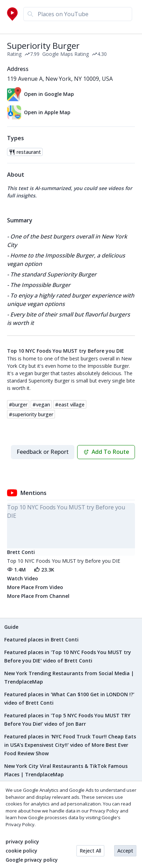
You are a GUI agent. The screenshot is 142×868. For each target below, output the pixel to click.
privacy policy (22, 842)
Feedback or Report (43, 452)
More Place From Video (35, 587)
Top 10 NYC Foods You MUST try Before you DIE (66, 351)
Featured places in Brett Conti (41, 639)
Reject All (90, 851)
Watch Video (23, 578)
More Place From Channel (38, 596)
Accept (125, 851)
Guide (11, 627)
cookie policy (21, 851)
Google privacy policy (32, 860)
